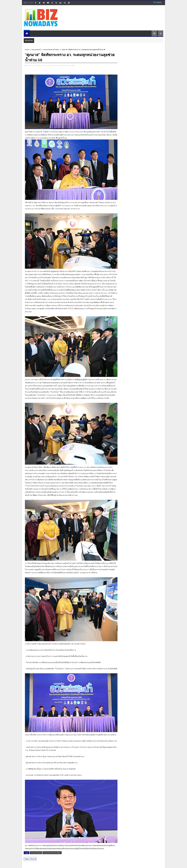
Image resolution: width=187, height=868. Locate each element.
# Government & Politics (52, 853)
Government (36, 50)
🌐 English (157, 2)
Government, (54, 65)
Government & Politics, (67, 65)
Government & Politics (51, 50)
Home (27, 50)
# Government (36, 853)
